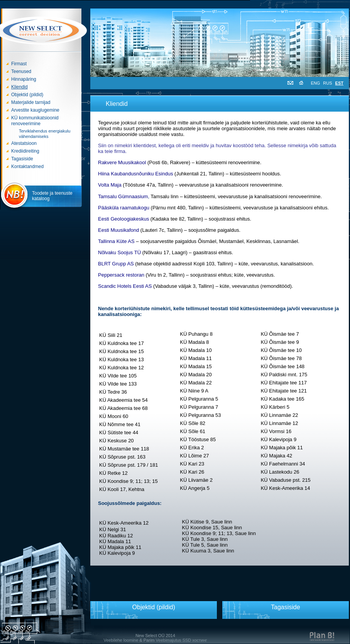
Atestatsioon (24, 143)
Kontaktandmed (27, 167)
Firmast (19, 64)
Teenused (21, 71)
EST (339, 83)
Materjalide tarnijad (31, 102)
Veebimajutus (169, 640)
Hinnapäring (24, 79)
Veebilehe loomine (121, 640)
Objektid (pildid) (27, 95)
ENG (316, 83)
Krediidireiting (25, 151)
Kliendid (19, 87)
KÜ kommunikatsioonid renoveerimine (35, 121)
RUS (327, 83)
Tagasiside (22, 159)
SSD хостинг (195, 640)
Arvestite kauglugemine (35, 110)
